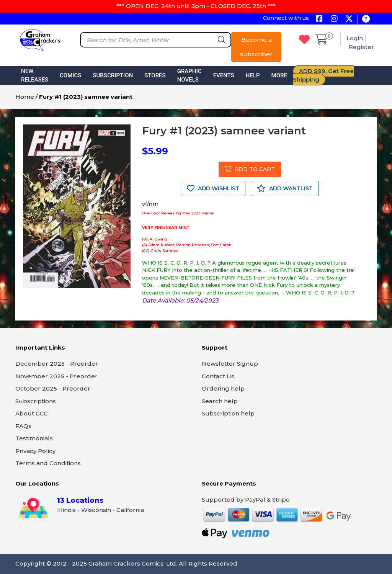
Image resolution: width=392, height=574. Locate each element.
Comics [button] (70, 75)
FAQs (23, 426)
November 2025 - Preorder (56, 376)
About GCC (32, 413)
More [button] (279, 75)
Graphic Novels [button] (189, 76)
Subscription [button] (113, 75)
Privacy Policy (35, 451)
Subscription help (228, 413)
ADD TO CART (250, 169)
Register (361, 47)
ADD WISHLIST (213, 188)
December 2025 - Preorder (57, 364)
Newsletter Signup (230, 364)
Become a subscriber (256, 47)
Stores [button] (155, 75)
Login (355, 38)
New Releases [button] (35, 76)
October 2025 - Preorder (53, 388)
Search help (220, 401)
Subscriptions (36, 401)
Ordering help (223, 388)
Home (25, 97)
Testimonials (34, 438)
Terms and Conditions (48, 463)
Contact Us (218, 376)
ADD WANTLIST (285, 188)
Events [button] (224, 75)
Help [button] (253, 75)
